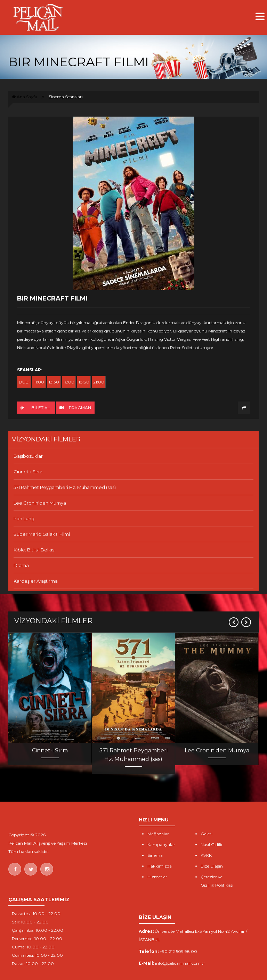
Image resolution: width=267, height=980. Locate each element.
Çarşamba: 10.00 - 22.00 (38, 930)
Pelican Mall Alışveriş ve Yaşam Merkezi (48, 843)
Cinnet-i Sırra (28, 472)
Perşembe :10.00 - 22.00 (37, 939)
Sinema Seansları (66, 97)
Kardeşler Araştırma (36, 581)
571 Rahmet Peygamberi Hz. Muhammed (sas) (65, 487)
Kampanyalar (161, 844)
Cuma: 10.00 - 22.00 (33, 947)
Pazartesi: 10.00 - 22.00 (36, 914)
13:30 (54, 382)
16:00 (69, 382)
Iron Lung (24, 518)
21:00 (99, 382)
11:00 (39, 382)
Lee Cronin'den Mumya (40, 503)
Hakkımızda (160, 866)
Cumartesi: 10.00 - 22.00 (37, 955)
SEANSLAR (29, 370)
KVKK (206, 855)
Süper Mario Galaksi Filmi (42, 534)
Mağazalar (158, 834)
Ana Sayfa (25, 97)
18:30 (84, 382)
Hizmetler (157, 877)
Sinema (155, 855)
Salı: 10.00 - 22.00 (30, 922)
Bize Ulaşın (212, 866)
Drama (21, 565)
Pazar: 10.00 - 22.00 (33, 964)
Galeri (207, 834)
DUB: (24, 382)
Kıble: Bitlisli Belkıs (34, 550)
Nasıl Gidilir (212, 844)
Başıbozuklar (28, 456)
